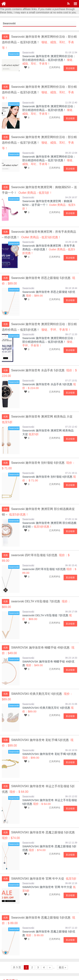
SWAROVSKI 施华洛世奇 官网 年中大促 (47, 859)
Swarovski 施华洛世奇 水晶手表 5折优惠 (47, 368)
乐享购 (39, 967)
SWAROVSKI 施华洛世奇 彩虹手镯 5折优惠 (49, 726)
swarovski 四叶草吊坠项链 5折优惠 (44, 547)
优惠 (6, 37)
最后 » (62, 940)
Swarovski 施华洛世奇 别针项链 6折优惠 (47, 460)
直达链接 (71, 63)
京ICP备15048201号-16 (16, 973)
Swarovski (28, 47)
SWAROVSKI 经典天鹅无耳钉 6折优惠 (46, 680)
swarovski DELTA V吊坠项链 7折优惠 (45, 587)
